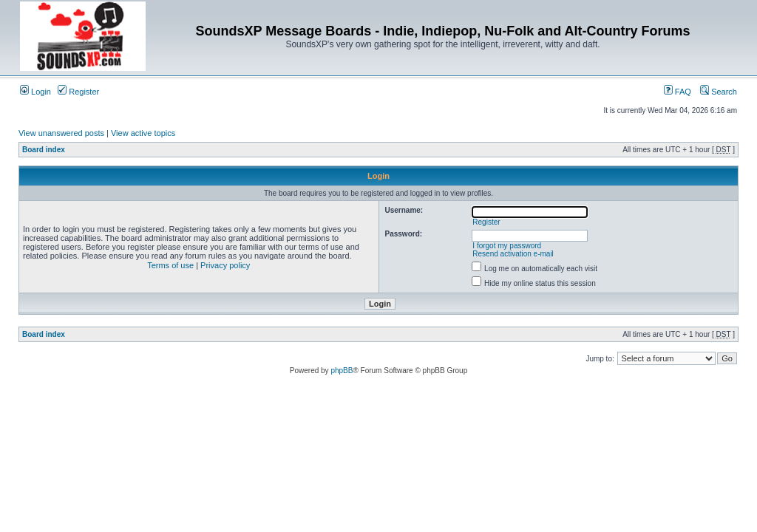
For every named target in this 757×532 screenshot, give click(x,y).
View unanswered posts (61, 133)
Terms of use (170, 265)
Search (719, 92)
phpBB (342, 371)
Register (78, 92)
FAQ (678, 92)
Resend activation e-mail (513, 254)
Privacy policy (225, 265)
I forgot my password (507, 246)
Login (35, 92)
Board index (44, 150)
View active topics (143, 133)
